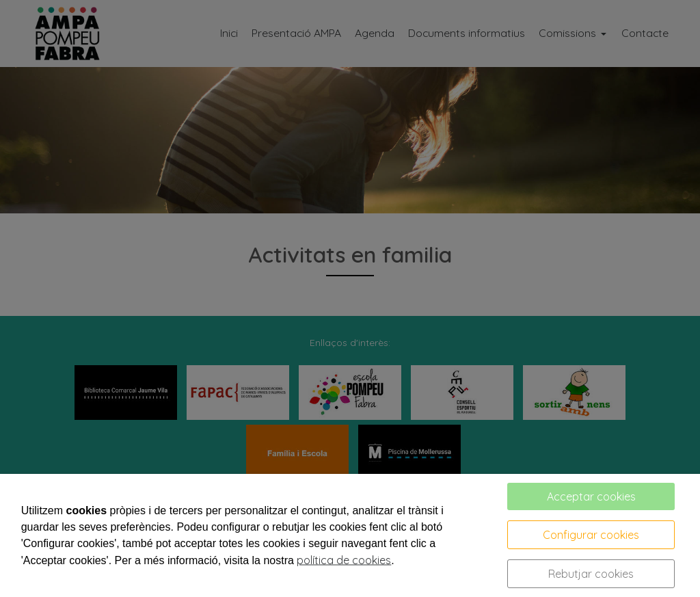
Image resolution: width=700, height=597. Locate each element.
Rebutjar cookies (591, 574)
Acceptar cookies (591, 496)
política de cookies (344, 560)
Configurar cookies (591, 535)
